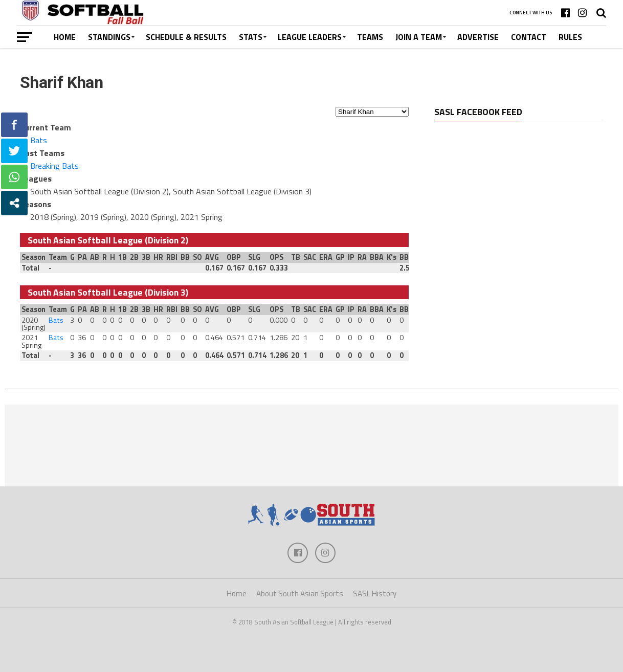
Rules (570, 37)
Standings (109, 37)
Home (65, 37)
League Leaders (310, 37)
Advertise (478, 37)
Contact (529, 37)
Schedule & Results (186, 37)
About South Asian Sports (300, 593)
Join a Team (419, 37)
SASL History (375, 593)
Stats (251, 37)
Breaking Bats (54, 166)
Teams (370, 37)
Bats (39, 140)
